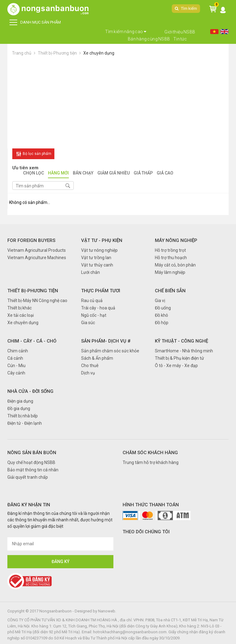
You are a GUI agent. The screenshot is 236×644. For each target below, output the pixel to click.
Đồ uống (163, 308)
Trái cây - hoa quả (98, 308)
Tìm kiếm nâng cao (126, 32)
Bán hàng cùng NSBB (149, 39)
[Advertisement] (118, 102)
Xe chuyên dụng (99, 53)
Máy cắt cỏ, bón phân (175, 265)
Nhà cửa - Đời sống (30, 391)
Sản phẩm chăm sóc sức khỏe (110, 351)
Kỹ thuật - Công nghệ (181, 341)
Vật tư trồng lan (96, 258)
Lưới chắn (90, 272)
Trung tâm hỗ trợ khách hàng (151, 462)
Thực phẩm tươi (101, 291)
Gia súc (88, 323)
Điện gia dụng (20, 401)
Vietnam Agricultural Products (37, 250)
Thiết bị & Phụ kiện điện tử (179, 358)
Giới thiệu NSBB (180, 32)
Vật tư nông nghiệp (99, 250)
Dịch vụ (88, 373)
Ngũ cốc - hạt (94, 315)
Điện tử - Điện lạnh (25, 423)
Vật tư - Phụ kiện (102, 240)
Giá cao (165, 173)
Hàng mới (58, 173)
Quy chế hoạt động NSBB (31, 462)
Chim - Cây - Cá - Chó (32, 341)
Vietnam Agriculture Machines (37, 258)
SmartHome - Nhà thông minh (184, 351)
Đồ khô (161, 315)
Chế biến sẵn (170, 291)
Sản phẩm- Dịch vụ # (106, 341)
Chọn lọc (33, 173)
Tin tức (180, 39)
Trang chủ (22, 53)
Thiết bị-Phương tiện (57, 53)
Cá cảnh (15, 358)
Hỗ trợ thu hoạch (171, 258)
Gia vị (160, 301)
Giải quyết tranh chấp (28, 477)
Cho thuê (90, 366)
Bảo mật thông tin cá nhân (33, 470)
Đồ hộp (162, 323)
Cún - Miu (16, 366)
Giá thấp (143, 173)
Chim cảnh (18, 351)
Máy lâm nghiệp (170, 272)
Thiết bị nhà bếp (23, 416)
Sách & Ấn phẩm (97, 358)
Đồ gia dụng (19, 408)
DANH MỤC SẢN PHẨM (35, 22)
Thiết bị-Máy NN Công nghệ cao (37, 301)
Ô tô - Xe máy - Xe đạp (176, 366)
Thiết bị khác (20, 308)
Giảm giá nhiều (114, 173)
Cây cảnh (16, 373)
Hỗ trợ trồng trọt (170, 250)
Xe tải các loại (21, 315)
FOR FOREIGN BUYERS (31, 240)
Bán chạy (83, 173)
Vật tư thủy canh (97, 265)
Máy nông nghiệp (176, 240)
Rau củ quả (92, 301)
